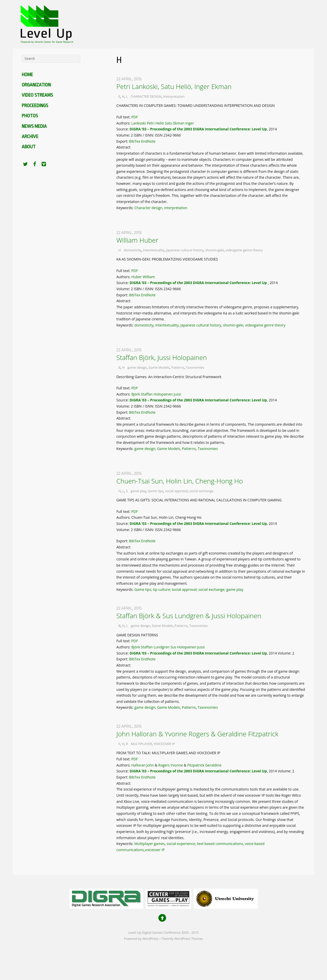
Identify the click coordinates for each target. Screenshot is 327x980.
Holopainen (163, 394)
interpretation (174, 96)
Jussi (177, 394)
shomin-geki (214, 250)
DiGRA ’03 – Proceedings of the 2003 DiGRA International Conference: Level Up (198, 129)
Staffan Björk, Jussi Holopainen (161, 357)
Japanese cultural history (185, 250)
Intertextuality (154, 250)
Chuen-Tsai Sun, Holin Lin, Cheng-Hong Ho (179, 481)
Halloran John (143, 765)
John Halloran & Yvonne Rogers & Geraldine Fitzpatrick (197, 734)
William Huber (137, 240)
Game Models (159, 367)
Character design (148, 208)
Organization (36, 85)
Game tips (156, 491)
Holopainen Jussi (191, 647)
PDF (135, 117)
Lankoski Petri (143, 123)
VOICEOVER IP (164, 744)
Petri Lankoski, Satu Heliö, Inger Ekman (174, 86)
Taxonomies (195, 367)
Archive (30, 137)
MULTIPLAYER (141, 744)
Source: (123, 129)
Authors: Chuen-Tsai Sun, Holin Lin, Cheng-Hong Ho (159, 517)
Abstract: (124, 147)
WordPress (150, 939)
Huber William (143, 277)
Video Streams (37, 95)
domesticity (132, 250)
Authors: (124, 123)
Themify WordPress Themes (182, 939)
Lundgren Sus (165, 647)
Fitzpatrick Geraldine (204, 765)
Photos (30, 116)
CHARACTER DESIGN (146, 96)
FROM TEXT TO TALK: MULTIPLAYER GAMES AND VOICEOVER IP (168, 753)
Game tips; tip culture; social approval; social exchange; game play (189, 589)
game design (137, 367)
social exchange (202, 491)
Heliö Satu (164, 123)
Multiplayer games (150, 844)
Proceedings (35, 106)
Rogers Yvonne (171, 765)
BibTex (135, 141)
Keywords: (125, 208)
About (29, 147)
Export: (123, 141)
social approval (176, 491)
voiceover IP (155, 850)
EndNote (148, 141)
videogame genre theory (244, 250)
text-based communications (220, 844)
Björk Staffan (142, 394)
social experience (181, 844)
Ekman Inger (184, 123)
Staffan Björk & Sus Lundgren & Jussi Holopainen (189, 616)
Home (27, 75)
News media (34, 126)
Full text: (124, 117)
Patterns (178, 367)
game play (138, 491)
